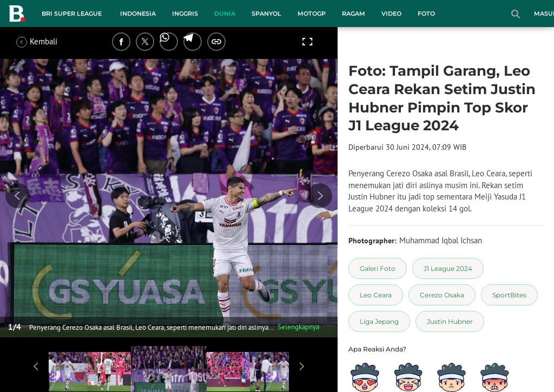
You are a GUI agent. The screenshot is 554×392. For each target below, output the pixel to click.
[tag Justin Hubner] (450, 321)
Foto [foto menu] (426, 14)
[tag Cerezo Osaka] (442, 295)
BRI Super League (72, 14)
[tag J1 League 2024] (448, 268)
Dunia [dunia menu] (225, 14)
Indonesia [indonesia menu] (138, 14)
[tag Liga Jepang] (379, 321)
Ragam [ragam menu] (354, 14)
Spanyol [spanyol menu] (266, 14)
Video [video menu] (391, 14)
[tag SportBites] (509, 295)
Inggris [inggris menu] (185, 14)
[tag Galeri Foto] (378, 268)
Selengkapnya (298, 327)
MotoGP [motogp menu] (312, 14)
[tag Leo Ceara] (376, 295)
